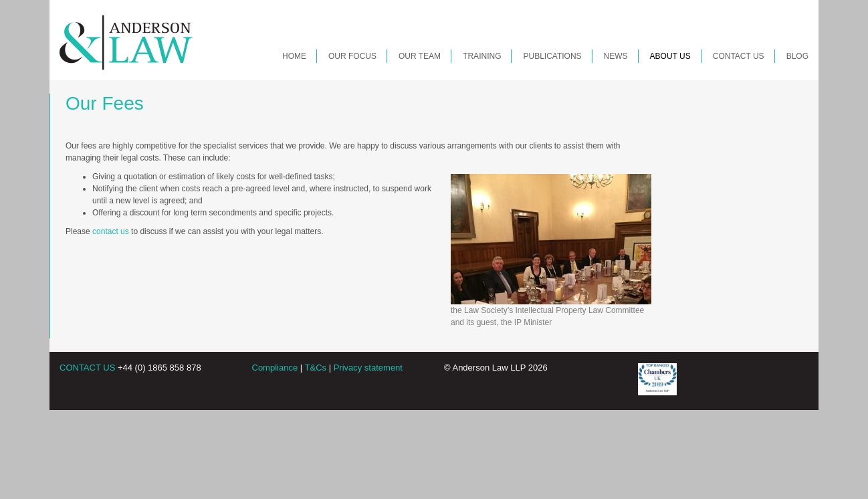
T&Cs (316, 368)
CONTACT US (87, 368)
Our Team (420, 56)
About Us (670, 56)
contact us (111, 231)
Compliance (275, 368)
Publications (552, 56)
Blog (797, 56)
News (616, 56)
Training (482, 56)
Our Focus (352, 56)
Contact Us (739, 56)
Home (294, 56)
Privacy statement (368, 368)
